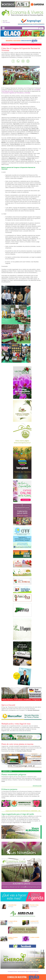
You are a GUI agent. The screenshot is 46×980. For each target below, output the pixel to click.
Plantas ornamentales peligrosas (14, 774)
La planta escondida (35, 937)
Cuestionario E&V (34, 921)
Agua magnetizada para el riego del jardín (18, 814)
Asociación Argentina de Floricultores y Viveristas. (17, 93)
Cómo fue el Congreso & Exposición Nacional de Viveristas (21, 49)
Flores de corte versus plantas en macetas (17, 744)
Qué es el (8, 705)
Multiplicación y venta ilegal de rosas (16, 724)
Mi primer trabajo (34, 905)
